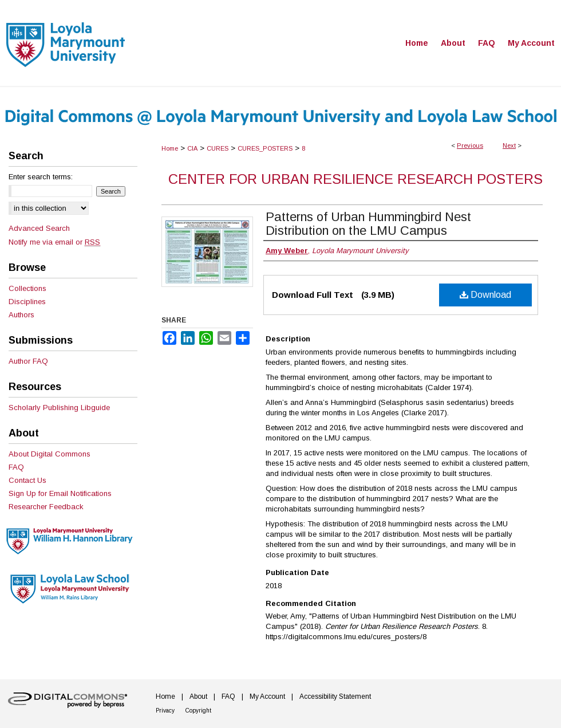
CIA (192, 148)
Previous (470, 145)
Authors (21, 315)
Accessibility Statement (335, 696)
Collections (27, 288)
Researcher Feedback (46, 507)
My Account (267, 696)
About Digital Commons (50, 454)
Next (509, 145)
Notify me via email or (54, 242)
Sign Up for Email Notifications (60, 493)
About (198, 696)
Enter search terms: (41, 177)
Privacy (165, 711)
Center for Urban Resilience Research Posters (355, 179)
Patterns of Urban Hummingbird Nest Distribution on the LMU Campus (368, 224)
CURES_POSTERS (265, 148)
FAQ (16, 467)
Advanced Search (39, 228)
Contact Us (27, 480)
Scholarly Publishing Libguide (59, 408)
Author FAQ (28, 361)
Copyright (198, 711)
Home (170, 148)
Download (485, 295)
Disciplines (27, 302)
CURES (218, 148)
